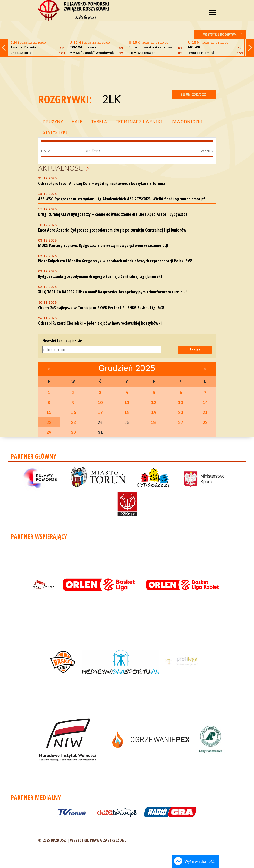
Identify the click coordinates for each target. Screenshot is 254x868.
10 (100, 402)
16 (73, 412)
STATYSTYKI (55, 132)
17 (100, 412)
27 (181, 422)
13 (181, 402)
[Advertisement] (132, 72)
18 (127, 412)
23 (73, 422)
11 (127, 402)
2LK (111, 99)
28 (205, 422)
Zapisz (195, 350)
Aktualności (62, 168)
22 (49, 422)
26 (154, 422)
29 (49, 432)
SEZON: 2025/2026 (194, 94)
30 (73, 432)
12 (154, 402)
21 (205, 412)
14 (205, 402)
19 (154, 412)
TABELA (99, 122)
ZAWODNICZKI (187, 122)
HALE (77, 122)
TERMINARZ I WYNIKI (139, 122)
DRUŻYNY (53, 122)
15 (49, 412)
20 (181, 412)
